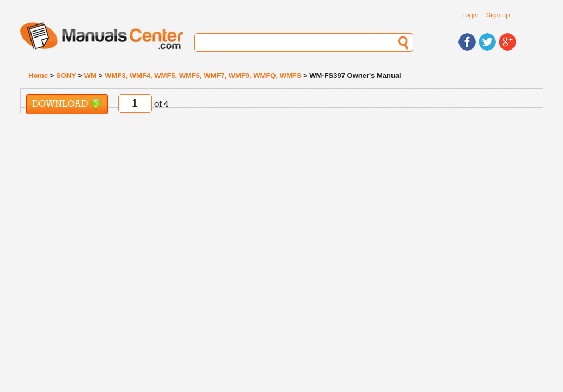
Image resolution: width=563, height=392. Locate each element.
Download (67, 104)
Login (470, 15)
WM (90, 75)
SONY (66, 75)
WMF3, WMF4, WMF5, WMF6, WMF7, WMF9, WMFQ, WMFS (203, 75)
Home (38, 75)
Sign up (498, 15)
